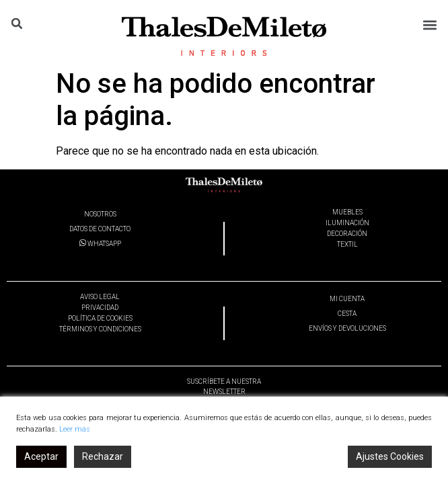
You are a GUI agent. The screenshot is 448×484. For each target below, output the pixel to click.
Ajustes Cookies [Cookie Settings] (390, 456)
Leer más (75, 429)
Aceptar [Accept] (41, 456)
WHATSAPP (100, 244)
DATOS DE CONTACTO (100, 229)
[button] (430, 25)
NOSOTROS (100, 214)
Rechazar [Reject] (103, 456)
